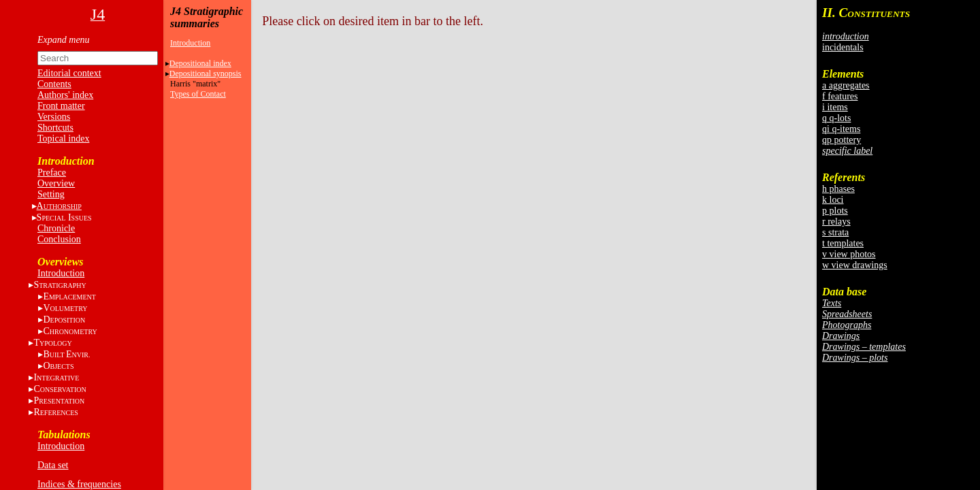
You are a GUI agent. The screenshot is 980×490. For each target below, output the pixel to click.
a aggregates (846, 85)
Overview (56, 183)
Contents (54, 84)
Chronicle (56, 228)
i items (835, 107)
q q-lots (836, 118)
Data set (53, 465)
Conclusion (59, 239)
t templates (843, 243)
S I (64, 217)
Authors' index (65, 95)
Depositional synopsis (206, 73)
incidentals (843, 47)
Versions (54, 117)
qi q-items (841, 129)
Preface (52, 173)
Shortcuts (55, 128)
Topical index (63, 138)
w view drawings (855, 265)
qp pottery (842, 140)
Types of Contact (198, 94)
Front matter (61, 106)
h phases (838, 189)
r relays (836, 222)
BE (66, 354)
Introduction (61, 273)
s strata (835, 232)
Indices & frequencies (79, 484)
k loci (833, 200)
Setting (51, 194)
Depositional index (200, 63)
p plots (835, 211)
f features (840, 96)
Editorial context (69, 73)
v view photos (849, 254)
